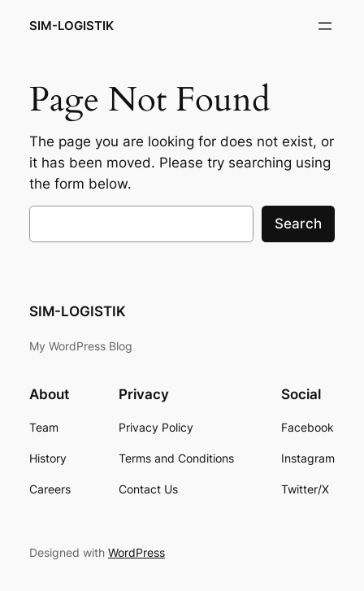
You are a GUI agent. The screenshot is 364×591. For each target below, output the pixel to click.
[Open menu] (325, 26)
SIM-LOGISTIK (71, 26)
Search (298, 224)
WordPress (136, 552)
